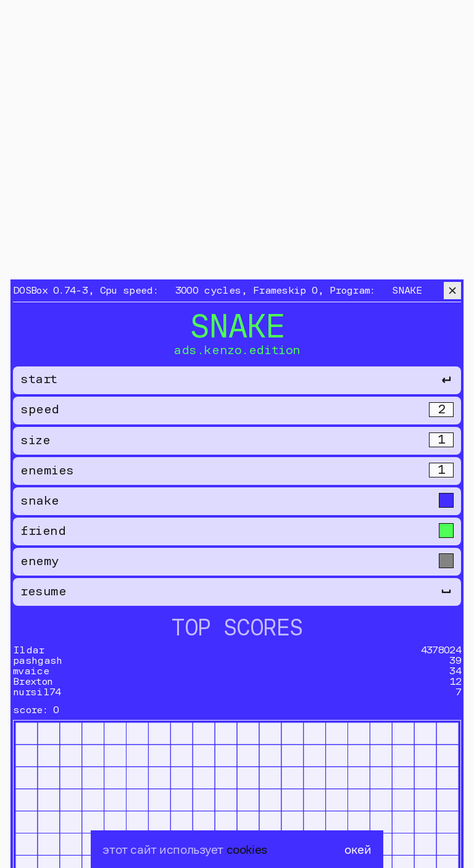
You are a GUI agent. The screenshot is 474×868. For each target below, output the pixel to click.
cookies (247, 849)
